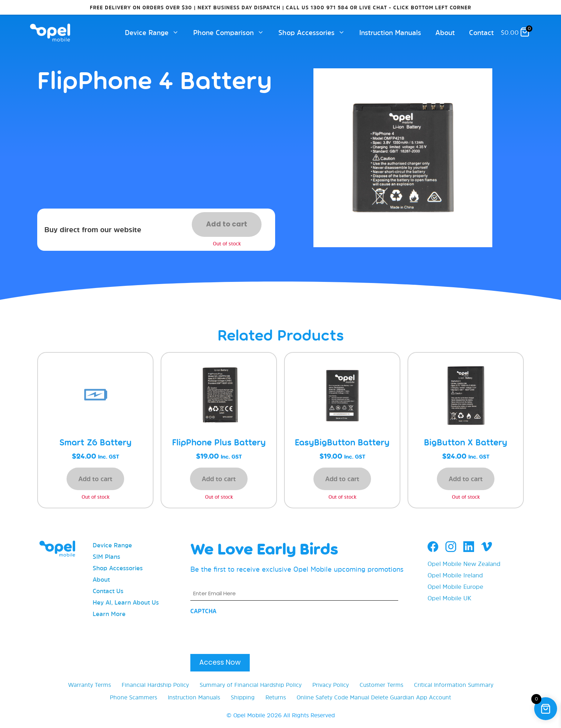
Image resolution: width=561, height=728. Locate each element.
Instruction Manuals (390, 33)
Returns (276, 697)
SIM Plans (106, 556)
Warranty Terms (89, 685)
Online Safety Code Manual (333, 697)
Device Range (155, 33)
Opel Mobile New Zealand (464, 564)
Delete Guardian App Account (411, 697)
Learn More (109, 614)
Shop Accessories (315, 33)
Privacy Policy (331, 685)
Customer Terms (381, 685)
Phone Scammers (133, 697)
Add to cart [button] (95, 479)
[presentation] (245, 632)
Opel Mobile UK (449, 598)
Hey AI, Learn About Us (126, 602)
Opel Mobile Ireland (455, 575)
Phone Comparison (232, 33)
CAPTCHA (203, 611)
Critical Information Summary (454, 685)
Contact (481, 33)
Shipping (243, 697)
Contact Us (108, 591)
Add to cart (227, 224)
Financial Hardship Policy (155, 685)
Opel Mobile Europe (455, 587)
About (445, 33)
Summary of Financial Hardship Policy (251, 685)
